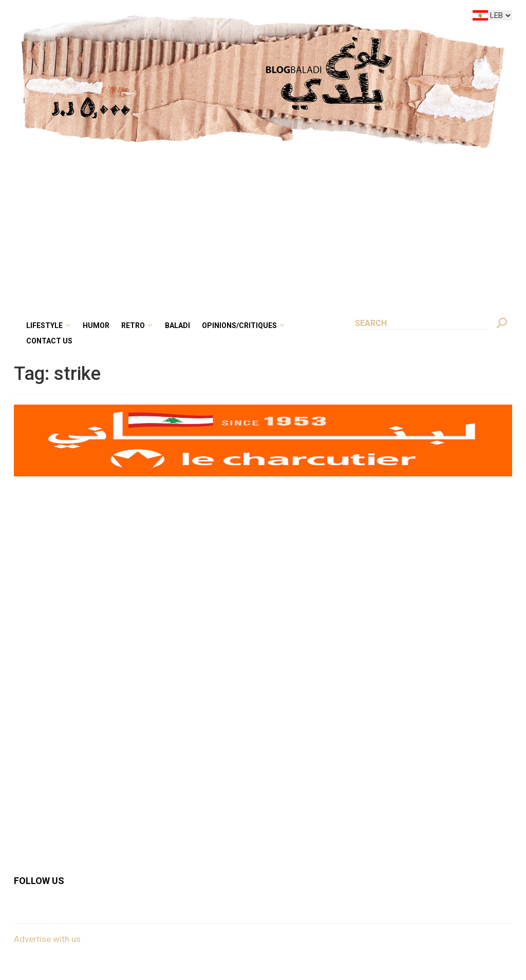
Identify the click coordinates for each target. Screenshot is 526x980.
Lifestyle (44, 325)
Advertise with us (47, 939)
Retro (133, 325)
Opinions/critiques (239, 325)
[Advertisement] (263, 225)
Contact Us (49, 341)
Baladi (177, 325)
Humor (96, 325)
